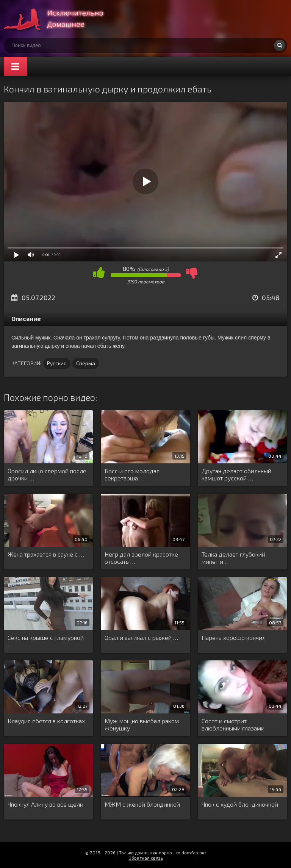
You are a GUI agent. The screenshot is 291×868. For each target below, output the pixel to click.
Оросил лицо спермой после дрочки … (47, 474)
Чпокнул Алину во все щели (45, 804)
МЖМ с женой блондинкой (142, 804)
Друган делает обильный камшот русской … (236, 474)
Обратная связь (146, 858)
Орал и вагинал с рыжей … (141, 637)
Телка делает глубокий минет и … (233, 558)
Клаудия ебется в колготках (46, 721)
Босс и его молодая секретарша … (132, 474)
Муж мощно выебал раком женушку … (142, 724)
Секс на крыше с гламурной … (46, 641)
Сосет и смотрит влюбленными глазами (233, 724)
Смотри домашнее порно (61, 19)
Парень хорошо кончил (234, 637)
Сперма (86, 363)
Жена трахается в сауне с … (46, 554)
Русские (57, 363)
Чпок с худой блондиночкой (240, 804)
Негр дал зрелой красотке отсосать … (141, 558)
